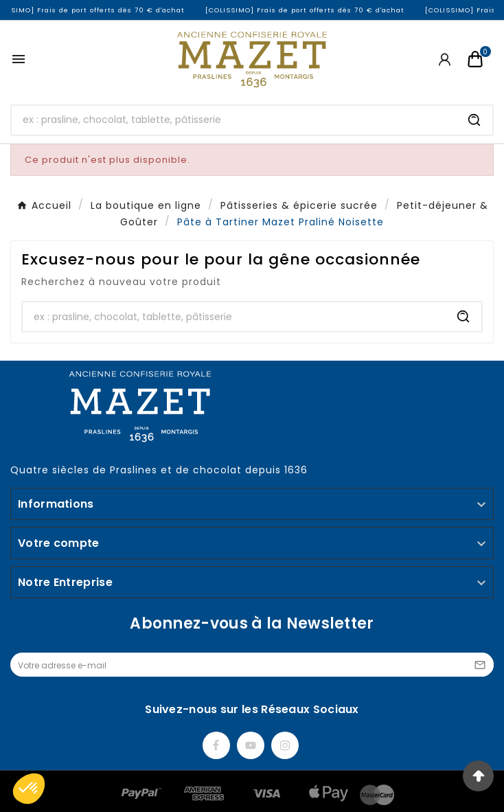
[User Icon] (445, 59)
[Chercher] (234, 120)
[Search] (474, 120)
